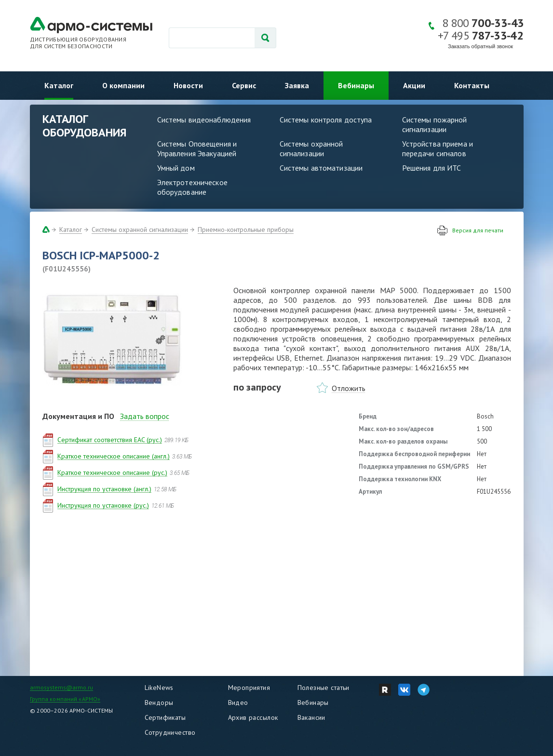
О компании (123, 85)
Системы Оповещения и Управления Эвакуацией (197, 148)
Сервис (244, 85)
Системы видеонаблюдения (204, 120)
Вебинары (356, 85)
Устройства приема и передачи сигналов (438, 148)
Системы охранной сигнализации (311, 148)
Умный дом (176, 168)
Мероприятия (249, 688)
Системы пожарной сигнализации (435, 124)
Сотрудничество (170, 732)
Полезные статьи (324, 688)
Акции (414, 85)
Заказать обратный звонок (480, 46)
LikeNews (159, 688)
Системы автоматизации (321, 168)
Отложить (349, 388)
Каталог (59, 85)
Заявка (297, 85)
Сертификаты (165, 717)
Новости (188, 85)
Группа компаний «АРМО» (65, 699)
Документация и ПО (78, 416)
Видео (238, 702)
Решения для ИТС (432, 168)
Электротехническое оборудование (192, 187)
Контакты (472, 85)
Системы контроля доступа (326, 120)
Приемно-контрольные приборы (246, 229)
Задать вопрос (145, 416)
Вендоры (159, 702)
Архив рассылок (253, 717)
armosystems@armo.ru (61, 687)
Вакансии (311, 717)
